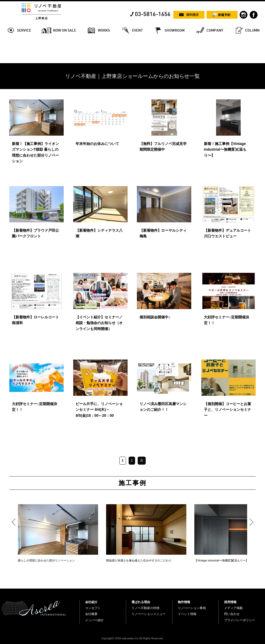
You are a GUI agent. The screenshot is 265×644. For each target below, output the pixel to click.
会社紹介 (91, 602)
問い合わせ (232, 614)
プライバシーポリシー (240, 620)
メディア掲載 (233, 608)
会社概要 (91, 614)
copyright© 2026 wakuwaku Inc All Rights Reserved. (132, 638)
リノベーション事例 (192, 608)
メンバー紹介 (94, 620)
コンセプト (93, 608)
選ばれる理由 (141, 602)
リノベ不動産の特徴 (145, 608)
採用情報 (230, 602)
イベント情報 (187, 614)
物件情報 (184, 602)
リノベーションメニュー (149, 614)
